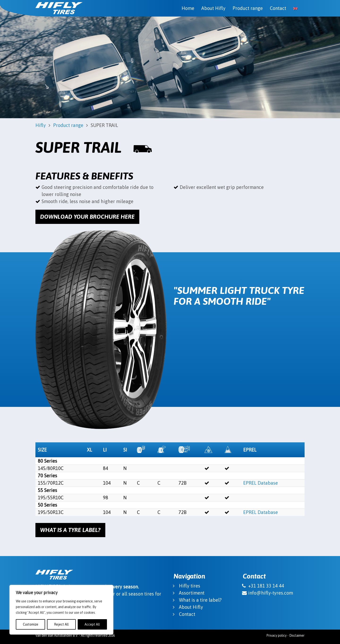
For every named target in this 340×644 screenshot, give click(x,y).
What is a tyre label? (70, 530)
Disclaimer (297, 635)
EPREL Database (261, 483)
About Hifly (213, 8)
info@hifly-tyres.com (271, 593)
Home (188, 8)
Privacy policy (276, 635)
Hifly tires (190, 586)
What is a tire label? (200, 600)
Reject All (61, 624)
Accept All (92, 624)
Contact (278, 8)
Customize (31, 624)
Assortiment (192, 593)
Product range (248, 8)
